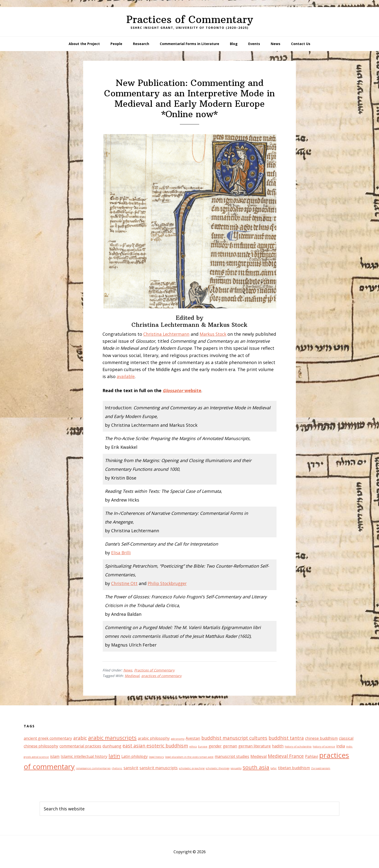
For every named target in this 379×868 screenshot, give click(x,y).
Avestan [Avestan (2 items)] (193, 738)
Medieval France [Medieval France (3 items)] (286, 756)
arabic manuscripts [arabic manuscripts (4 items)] (112, 738)
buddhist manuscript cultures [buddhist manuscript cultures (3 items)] (234, 738)
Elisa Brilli (121, 553)
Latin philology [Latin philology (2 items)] (135, 756)
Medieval (132, 676)
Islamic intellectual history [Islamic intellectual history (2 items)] (84, 756)
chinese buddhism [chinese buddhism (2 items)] (321, 738)
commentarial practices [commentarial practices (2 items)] (80, 746)
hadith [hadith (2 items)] (278, 746)
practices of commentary (161, 676)
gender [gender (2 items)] (215, 746)
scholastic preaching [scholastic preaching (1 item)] (192, 768)
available (126, 376)
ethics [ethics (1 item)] (193, 746)
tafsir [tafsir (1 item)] (274, 768)
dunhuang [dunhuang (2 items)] (112, 746)
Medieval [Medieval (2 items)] (259, 756)
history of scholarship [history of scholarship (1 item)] (298, 746)
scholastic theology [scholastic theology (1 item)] (218, 768)
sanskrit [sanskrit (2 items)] (131, 768)
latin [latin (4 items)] (114, 755)
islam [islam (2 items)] (55, 756)
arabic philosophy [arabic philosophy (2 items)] (154, 738)
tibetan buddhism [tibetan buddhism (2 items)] (294, 768)
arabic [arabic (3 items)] (80, 738)
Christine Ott (125, 583)
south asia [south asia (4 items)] (256, 767)
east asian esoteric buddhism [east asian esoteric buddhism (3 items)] (155, 746)
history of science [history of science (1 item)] (324, 746)
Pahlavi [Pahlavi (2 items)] (312, 756)
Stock (224, 334)
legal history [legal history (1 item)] (156, 757)
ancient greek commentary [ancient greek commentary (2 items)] (48, 738)
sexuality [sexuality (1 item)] (236, 768)
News (128, 670)
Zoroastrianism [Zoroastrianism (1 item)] (321, 768)
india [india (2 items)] (341, 746)
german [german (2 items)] (230, 746)
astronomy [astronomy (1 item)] (178, 739)
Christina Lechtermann (167, 334)
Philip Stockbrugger (170, 583)
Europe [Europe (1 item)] (203, 746)
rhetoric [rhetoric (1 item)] (117, 768)
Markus (210, 334)
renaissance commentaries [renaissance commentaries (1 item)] (93, 768)
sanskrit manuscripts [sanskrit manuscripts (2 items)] (159, 768)
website (182, 390)
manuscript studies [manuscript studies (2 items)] (232, 756)
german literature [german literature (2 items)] (255, 746)
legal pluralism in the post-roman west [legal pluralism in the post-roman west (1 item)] (189, 757)
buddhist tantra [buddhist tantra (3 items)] (286, 738)
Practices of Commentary (190, 19)
